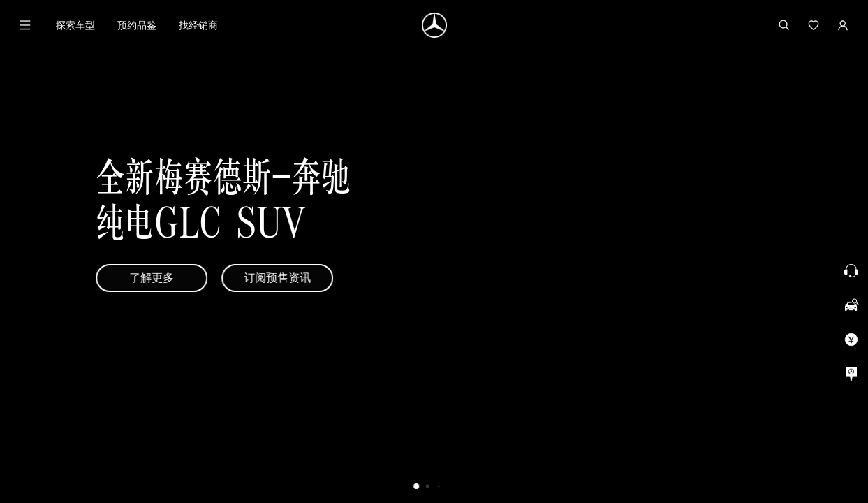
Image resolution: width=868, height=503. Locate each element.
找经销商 (198, 25)
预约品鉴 (137, 25)
